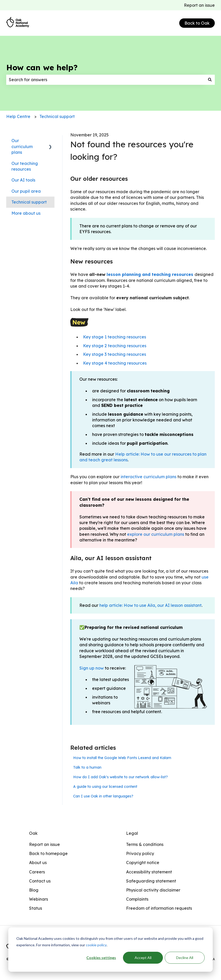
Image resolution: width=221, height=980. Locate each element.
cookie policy (96, 945)
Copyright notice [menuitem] (143, 863)
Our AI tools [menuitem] (23, 180)
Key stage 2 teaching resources (115, 346)
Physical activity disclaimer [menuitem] (153, 890)
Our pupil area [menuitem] (26, 191)
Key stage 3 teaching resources (115, 354)
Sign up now (92, 668)
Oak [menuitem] (33, 833)
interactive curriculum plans (148, 477)
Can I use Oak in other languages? (103, 796)
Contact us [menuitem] (40, 881)
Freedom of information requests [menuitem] (159, 908)
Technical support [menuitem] (29, 202)
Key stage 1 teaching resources (115, 337)
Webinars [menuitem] (39, 899)
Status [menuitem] (36, 908)
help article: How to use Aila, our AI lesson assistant (150, 605)
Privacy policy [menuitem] (140, 853)
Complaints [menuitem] (137, 899)
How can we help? (42, 67)
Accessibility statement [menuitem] (149, 872)
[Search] (210, 80)
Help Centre (18, 116)
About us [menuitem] (38, 863)
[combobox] (106, 80)
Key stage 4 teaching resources (115, 363)
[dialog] (111, 950)
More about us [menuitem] (26, 213)
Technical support (57, 116)
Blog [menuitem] (34, 890)
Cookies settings (101, 958)
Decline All (185, 958)
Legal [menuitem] (132, 833)
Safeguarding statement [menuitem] (151, 881)
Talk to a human (87, 767)
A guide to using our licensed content (105, 787)
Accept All (143, 958)
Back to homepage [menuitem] (48, 853)
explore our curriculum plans (156, 534)
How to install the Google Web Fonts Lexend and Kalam (122, 758)
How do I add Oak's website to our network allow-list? (120, 777)
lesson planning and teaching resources (150, 274)
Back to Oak (197, 23)
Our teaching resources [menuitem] (25, 166)
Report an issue (199, 5)
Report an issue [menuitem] (44, 844)
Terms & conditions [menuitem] (145, 844)
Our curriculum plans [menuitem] (22, 146)
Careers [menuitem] (37, 872)
